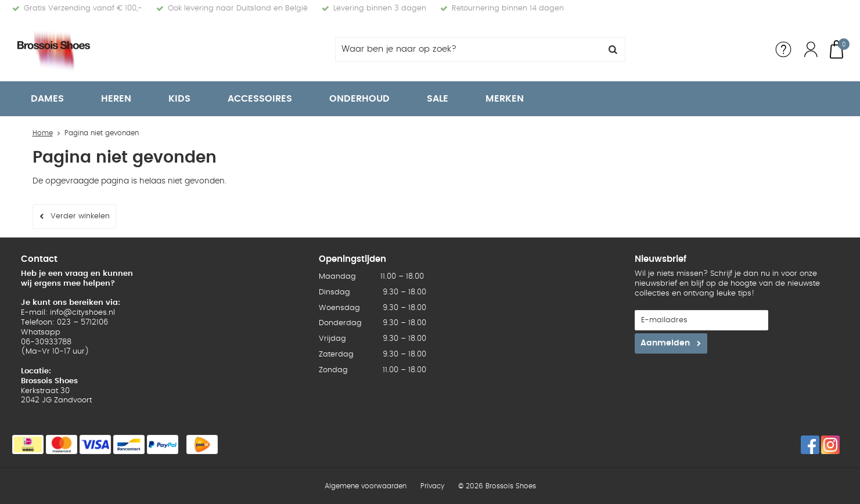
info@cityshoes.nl (82, 313)
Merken (505, 99)
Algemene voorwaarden (366, 486)
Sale (438, 99)
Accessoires (260, 99)
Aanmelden (665, 343)
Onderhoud (359, 99)
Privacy (432, 486)
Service (783, 49)
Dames (47, 99)
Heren (116, 99)
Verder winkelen (80, 216)
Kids (179, 99)
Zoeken (613, 49)
